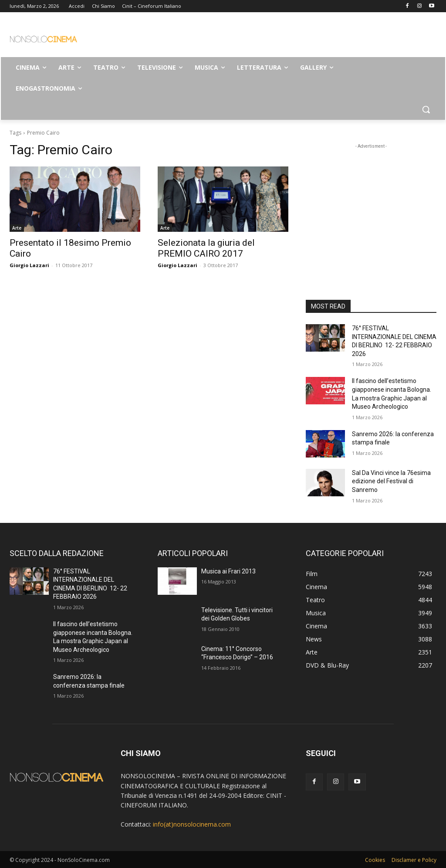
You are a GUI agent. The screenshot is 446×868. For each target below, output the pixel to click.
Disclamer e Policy (414, 860)
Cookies (375, 860)
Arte (17, 228)
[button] (426, 109)
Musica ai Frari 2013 (228, 571)
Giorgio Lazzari (29, 265)
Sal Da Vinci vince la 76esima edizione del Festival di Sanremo (391, 481)
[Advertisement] (214, 37)
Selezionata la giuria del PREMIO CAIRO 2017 (206, 248)
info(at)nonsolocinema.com (192, 824)
